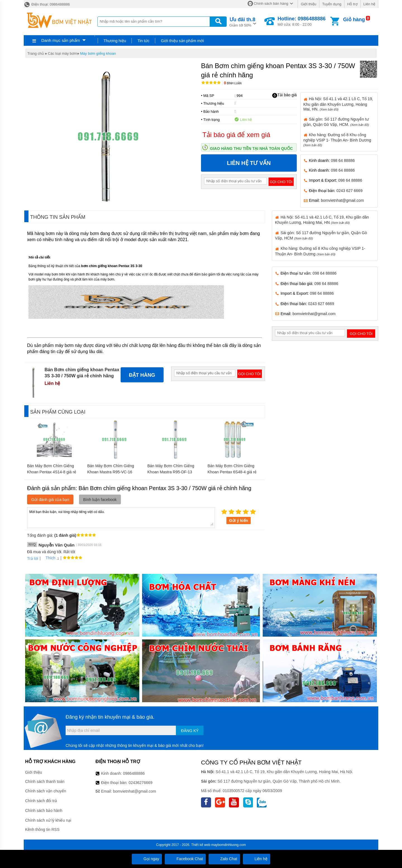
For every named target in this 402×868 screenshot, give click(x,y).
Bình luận (233, 83)
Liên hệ (369, 4)
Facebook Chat (185, 859)
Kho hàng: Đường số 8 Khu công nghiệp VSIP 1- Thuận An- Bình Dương (337, 140)
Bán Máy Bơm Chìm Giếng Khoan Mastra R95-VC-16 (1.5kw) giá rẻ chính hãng (111, 472)
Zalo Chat (224, 859)
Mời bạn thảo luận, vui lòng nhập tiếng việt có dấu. (121, 517)
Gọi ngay (147, 859)
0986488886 (134, 773)
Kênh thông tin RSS (42, 829)
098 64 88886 (343, 160)
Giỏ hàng (354, 20)
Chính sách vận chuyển (46, 791)
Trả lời (33, 558)
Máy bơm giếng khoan (98, 53)
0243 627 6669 (349, 191)
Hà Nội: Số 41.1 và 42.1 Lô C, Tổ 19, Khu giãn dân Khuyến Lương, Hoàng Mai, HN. (338, 104)
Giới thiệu (308, 4)
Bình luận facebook (100, 500)
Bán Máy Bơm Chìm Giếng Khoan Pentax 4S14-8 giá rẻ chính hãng (52, 472)
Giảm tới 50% (242, 22)
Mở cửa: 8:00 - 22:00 (301, 21)
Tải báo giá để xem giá (236, 135)
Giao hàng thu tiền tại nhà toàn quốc (251, 148)
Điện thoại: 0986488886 (47, 4)
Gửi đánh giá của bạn (50, 500)
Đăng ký (190, 731)
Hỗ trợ (352, 4)
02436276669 (140, 783)
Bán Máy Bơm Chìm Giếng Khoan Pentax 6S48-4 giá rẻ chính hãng (232, 472)
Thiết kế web (201, 845)
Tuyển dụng (332, 4)
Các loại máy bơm (62, 53)
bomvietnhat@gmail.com (342, 200)
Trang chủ (36, 53)
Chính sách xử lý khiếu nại (48, 820)
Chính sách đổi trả (41, 801)
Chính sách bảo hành (44, 811)
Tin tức (143, 41)
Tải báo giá (284, 95)
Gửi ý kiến (239, 521)
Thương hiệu (115, 41)
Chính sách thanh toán (45, 781)
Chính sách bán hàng (271, 3)
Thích (48, 558)
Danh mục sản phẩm (61, 40)
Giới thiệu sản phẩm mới (182, 41)
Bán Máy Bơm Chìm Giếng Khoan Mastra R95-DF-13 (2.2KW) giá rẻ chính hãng (171, 472)
